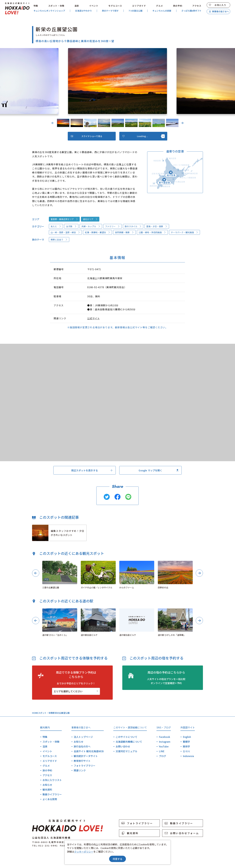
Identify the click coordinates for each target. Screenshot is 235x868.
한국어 (186, 751)
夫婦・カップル (91, 226)
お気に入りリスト (52, 780)
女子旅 (71, 226)
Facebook (164, 737)
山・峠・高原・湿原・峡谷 (65, 232)
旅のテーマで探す (110, 11)
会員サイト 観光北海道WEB (89, 751)
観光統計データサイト (86, 756)
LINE (162, 751)
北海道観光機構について (129, 742)
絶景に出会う (59, 240)
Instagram (165, 742)
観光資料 (47, 790)
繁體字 (186, 742)
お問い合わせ (123, 746)
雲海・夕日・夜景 (157, 226)
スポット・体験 (56, 6)
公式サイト (94, 318)
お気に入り (218, 5)
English (187, 737)
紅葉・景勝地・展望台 (98, 232)
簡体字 (186, 746)
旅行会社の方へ (82, 746)
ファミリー (112, 226)
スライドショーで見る (87, 136)
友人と (56, 226)
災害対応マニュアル (126, 751)
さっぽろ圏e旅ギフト (191, 11)
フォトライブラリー (85, 766)
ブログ (162, 756)
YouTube (164, 746)
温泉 (77, 6)
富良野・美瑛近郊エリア (64, 219)
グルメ (159, 6)
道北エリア (90, 219)
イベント (94, 6)
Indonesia (188, 756)
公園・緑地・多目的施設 (152, 232)
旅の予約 (178, 6)
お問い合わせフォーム (182, 833)
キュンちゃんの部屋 (162, 11)
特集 (36, 6)
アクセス (197, 6)
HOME (35, 713)
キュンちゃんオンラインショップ (49, 11)
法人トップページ (83, 737)
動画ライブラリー (52, 794)
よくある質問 (50, 799)
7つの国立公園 (135, 11)
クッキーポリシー (84, 852)
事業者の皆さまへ (219, 11)
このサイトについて (126, 737)
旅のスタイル (133, 226)
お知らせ (47, 785)
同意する (117, 859)
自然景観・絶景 (124, 232)
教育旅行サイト (82, 761)
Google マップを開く (159, 470)
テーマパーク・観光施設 (184, 232)
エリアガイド (139, 6)
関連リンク (80, 770)
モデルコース (115, 6)
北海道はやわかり (83, 11)
